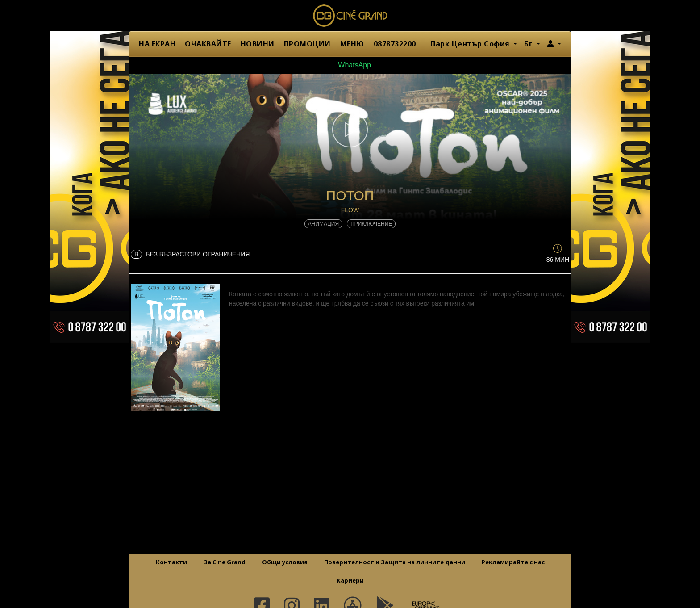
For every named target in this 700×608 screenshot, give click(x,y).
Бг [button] (529, 44)
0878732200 (395, 44)
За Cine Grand (225, 562)
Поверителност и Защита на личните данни (395, 562)
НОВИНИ (258, 44)
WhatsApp (350, 65)
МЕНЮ (352, 44)
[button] (554, 44)
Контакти (171, 562)
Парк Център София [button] (471, 44)
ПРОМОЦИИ (307, 44)
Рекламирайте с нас (513, 562)
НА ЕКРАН (157, 44)
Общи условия (285, 562)
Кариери (350, 580)
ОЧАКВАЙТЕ (208, 44)
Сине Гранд (350, 16)
